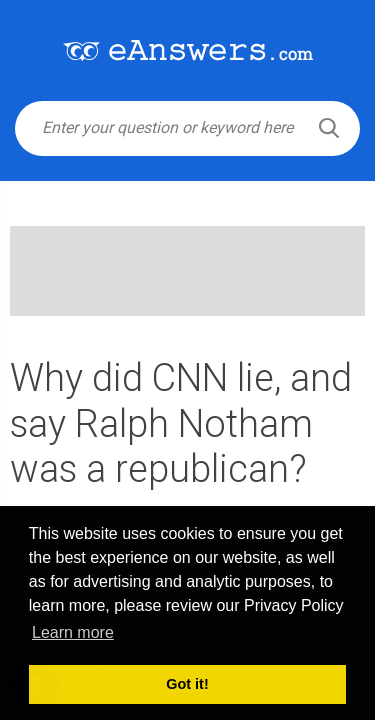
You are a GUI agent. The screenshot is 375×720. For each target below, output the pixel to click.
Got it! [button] (187, 684)
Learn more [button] (73, 632)
